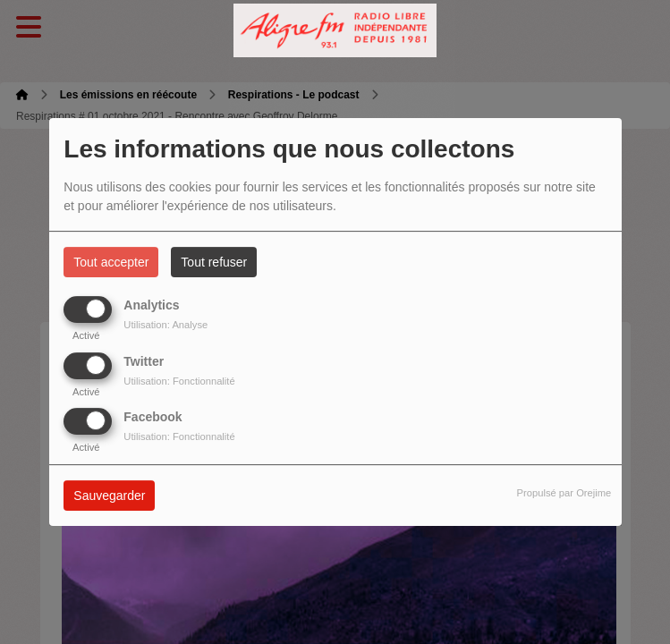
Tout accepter (111, 262)
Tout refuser (214, 262)
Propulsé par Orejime (564, 493)
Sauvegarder (109, 496)
